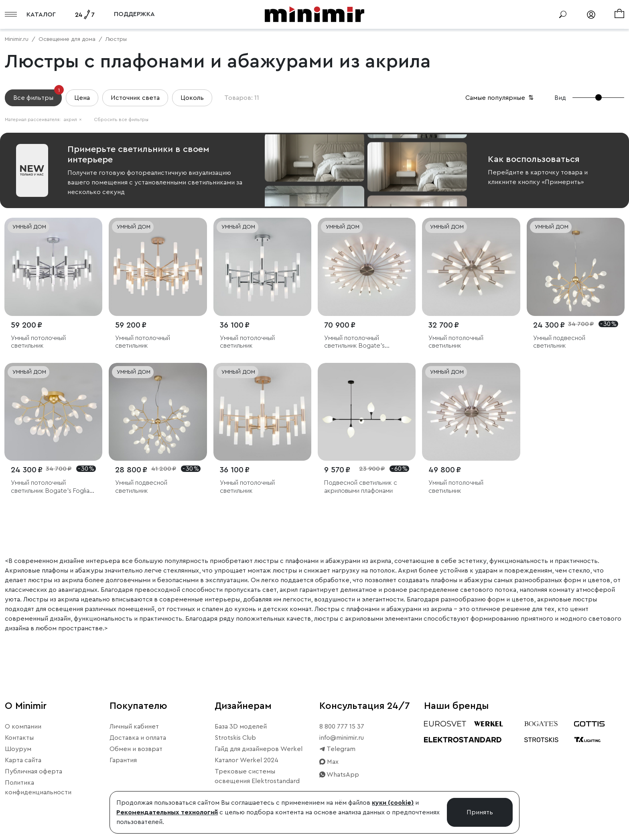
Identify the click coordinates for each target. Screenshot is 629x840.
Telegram (337, 749)
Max (329, 762)
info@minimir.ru (342, 738)
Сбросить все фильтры (121, 119)
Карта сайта (23, 760)
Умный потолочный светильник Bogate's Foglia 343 (50, 487)
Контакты (19, 738)
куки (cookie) (393, 803)
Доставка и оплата (138, 738)
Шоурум (18, 749)
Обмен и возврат (136, 749)
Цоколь (192, 98)
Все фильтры (38, 95)
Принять (480, 812)
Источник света (135, 98)
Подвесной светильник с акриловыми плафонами (361, 487)
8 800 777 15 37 (342, 727)
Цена (82, 98)
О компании (23, 727)
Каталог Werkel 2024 (247, 760)
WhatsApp (339, 775)
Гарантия (123, 760)
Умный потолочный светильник (38, 342)
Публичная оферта (33, 771)
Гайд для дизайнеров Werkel (259, 749)
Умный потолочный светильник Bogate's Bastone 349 (354, 342)
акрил (73, 119)
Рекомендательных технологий (167, 812)
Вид (560, 98)
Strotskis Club (235, 738)
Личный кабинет (134, 727)
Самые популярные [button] (500, 98)
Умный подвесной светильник (559, 342)
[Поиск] (563, 14)
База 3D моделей (241, 727)
